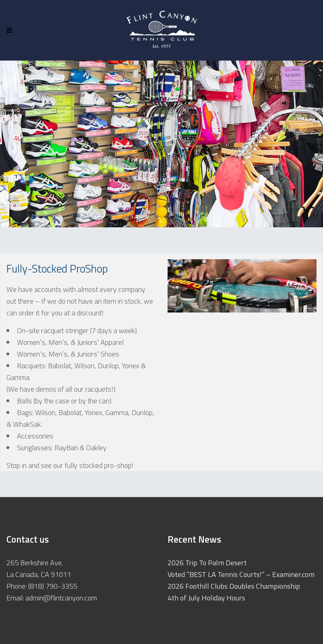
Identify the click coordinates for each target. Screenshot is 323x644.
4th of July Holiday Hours (206, 598)
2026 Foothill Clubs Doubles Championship (234, 586)
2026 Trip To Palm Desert (207, 563)
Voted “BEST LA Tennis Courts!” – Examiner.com (241, 574)
